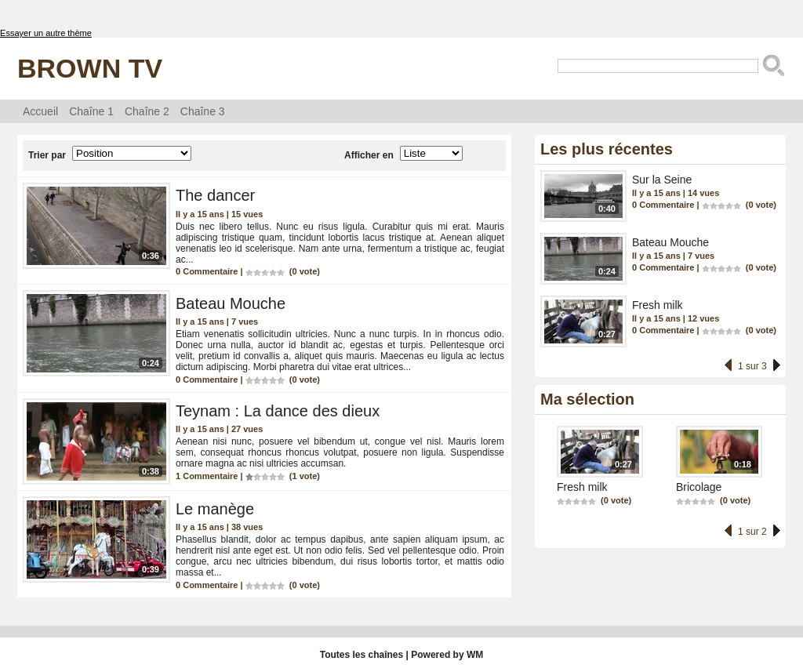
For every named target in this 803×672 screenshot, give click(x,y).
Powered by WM (447, 655)
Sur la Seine (662, 180)
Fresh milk (658, 305)
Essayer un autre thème (46, 33)
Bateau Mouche (231, 303)
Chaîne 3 (203, 111)
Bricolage (699, 487)
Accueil (40, 111)
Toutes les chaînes (362, 655)
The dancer (215, 195)
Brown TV (90, 68)
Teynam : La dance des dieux (278, 411)
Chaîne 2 (147, 111)
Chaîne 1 (91, 111)
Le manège (215, 509)
